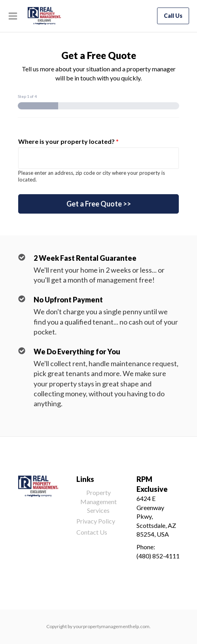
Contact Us (92, 532)
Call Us (173, 16)
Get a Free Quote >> (99, 204)
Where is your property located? (68, 141)
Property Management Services (98, 501)
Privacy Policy (96, 521)
